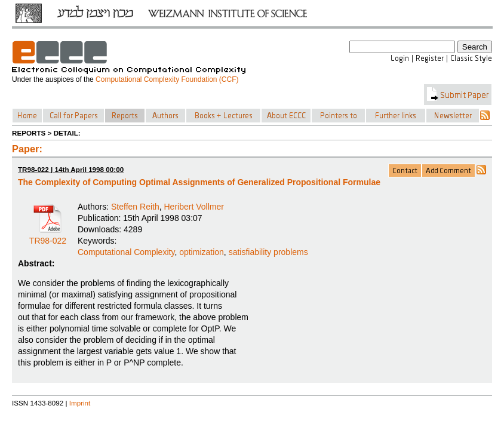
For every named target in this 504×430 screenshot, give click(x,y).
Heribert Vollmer (194, 207)
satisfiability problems (268, 252)
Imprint (80, 403)
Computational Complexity (126, 252)
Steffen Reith (135, 207)
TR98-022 (48, 236)
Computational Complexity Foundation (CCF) (167, 79)
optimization (202, 252)
